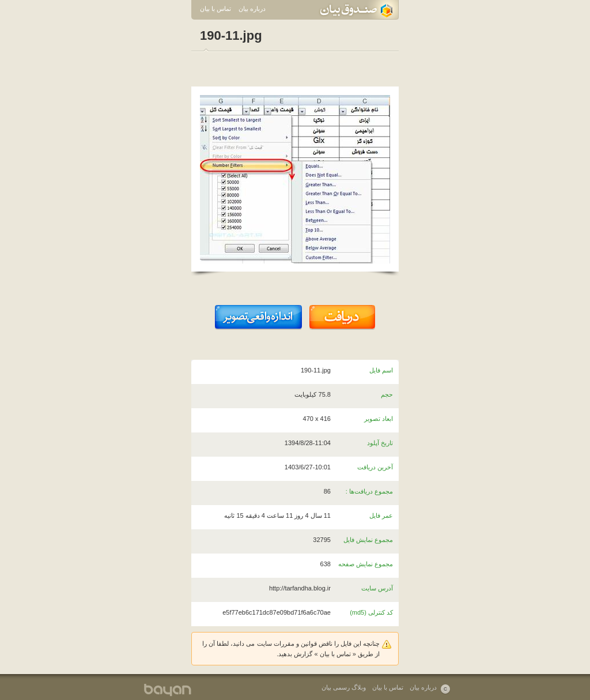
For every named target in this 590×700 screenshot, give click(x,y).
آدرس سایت (377, 588)
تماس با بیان (215, 9)
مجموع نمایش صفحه (366, 564)
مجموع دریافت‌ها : (369, 491)
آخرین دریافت (375, 467)
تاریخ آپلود (380, 443)
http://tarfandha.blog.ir (300, 588)
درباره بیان (252, 9)
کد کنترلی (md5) (371, 612)
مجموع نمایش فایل (368, 540)
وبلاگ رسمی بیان (344, 687)
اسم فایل (381, 370)
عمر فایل (381, 515)
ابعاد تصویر (379, 419)
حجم (387, 394)
